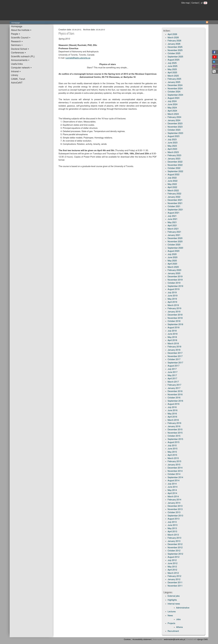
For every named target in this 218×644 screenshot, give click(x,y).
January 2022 (174, 197)
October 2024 (174, 92)
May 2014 (172, 490)
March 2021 (173, 229)
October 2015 (174, 436)
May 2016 (172, 414)
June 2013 (172, 525)
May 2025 (172, 69)
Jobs (178, 619)
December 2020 (175, 238)
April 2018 (172, 340)
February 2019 (174, 308)
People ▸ (16, 34)
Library (15, 75)
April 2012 (172, 570)
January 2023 (174, 159)
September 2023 (175, 133)
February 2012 (174, 576)
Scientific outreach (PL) (23, 57)
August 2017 (173, 366)
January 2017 (174, 388)
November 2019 (175, 280)
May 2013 (172, 528)
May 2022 (172, 184)
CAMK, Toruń (18, 79)
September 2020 (175, 248)
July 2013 (172, 522)
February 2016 (174, 423)
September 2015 (175, 439)
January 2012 (174, 579)
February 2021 (174, 232)
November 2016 (175, 395)
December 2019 (175, 277)
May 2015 (172, 452)
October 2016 (174, 398)
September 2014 (175, 477)
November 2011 (175, 586)
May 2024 (172, 108)
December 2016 (175, 391)
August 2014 (173, 481)
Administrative (183, 608)
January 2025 (174, 82)
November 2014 (175, 471)
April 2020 (172, 264)
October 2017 (174, 359)
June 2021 (172, 219)
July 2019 (172, 293)
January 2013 (174, 541)
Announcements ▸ (20, 60)
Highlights (172, 600)
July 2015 (172, 446)
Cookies (127, 639)
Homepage (17, 26)
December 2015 (175, 430)
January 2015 (174, 465)
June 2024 (172, 104)
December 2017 (175, 353)
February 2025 (174, 79)
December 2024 (175, 85)
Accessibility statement (142, 639)
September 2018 (175, 324)
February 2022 (174, 194)
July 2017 (172, 369)
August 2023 (173, 136)
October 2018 (174, 321)
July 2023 (172, 140)
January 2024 (174, 120)
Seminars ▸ (17, 45)
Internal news (174, 604)
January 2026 (174, 44)
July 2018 (172, 331)
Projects (171, 623)
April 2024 (172, 111)
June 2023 (172, 143)
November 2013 (175, 509)
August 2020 (173, 251)
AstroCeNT (17, 83)
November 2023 (175, 127)
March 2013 (173, 535)
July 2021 (172, 216)
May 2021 (172, 222)
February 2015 (174, 461)
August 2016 (173, 404)
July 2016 (172, 407)
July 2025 (172, 63)
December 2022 (175, 162)
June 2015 (172, 449)
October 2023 (174, 130)
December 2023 (175, 124)
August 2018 (173, 328)
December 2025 (175, 47)
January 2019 (174, 312)
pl (202, 3)
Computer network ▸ (22, 68)
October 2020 (174, 245)
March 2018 (173, 344)
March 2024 (173, 114)
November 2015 (175, 433)
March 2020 (173, 267)
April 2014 (172, 493)
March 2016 (173, 420)
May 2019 (172, 299)
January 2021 (174, 235)
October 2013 (174, 512)
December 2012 (175, 544)
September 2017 (175, 363)
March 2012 (173, 573)
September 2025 (175, 57)
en (205, 3)
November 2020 (175, 242)
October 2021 (174, 206)
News (170, 616)
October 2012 (174, 551)
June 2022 (172, 181)
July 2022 (172, 178)
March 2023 (173, 152)
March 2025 (173, 76)
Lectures (172, 612)
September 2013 (175, 516)
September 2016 (175, 401)
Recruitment (173, 631)
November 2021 (175, 203)
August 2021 (173, 213)
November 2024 (175, 89)
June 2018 (172, 334)
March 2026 (173, 38)
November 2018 (175, 318)
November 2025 (175, 50)
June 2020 (172, 257)
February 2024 (174, 117)
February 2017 (174, 385)
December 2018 (175, 315)
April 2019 (172, 302)
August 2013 (173, 519)
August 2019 (173, 289)
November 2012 (175, 548)
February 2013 (174, 538)
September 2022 (175, 171)
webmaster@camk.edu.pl (174, 639)
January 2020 (174, 273)
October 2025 (174, 53)
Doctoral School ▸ (20, 49)
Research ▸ (17, 42)
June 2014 (172, 487)
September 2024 (175, 95)
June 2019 (172, 296)
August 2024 (173, 98)
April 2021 (172, 226)
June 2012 (172, 563)
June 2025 (172, 66)
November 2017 (175, 356)
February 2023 (174, 155)
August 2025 (173, 60)
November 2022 (175, 165)
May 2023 (172, 146)
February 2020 (174, 270)
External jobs (174, 596)
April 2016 (172, 417)
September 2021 (175, 210)
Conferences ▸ (19, 53)
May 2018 (172, 337)
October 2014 (174, 474)
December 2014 (175, 468)
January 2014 (174, 503)
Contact (195, 3)
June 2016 (172, 410)
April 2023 (172, 149)
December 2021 (175, 200)
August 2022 (173, 175)
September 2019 (175, 286)
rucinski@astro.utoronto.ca (78, 58)
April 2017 (172, 379)
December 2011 (175, 583)
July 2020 (172, 254)
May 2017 (172, 375)
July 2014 (172, 484)
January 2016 (174, 426)
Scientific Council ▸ (21, 38)
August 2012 (173, 557)
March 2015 (173, 458)
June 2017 (172, 372)
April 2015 (172, 455)
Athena (179, 627)
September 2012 (175, 554)
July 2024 (172, 101)
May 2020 (172, 261)
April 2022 (172, 187)
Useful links (17, 64)
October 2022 (174, 168)
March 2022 (173, 191)
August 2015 (173, 442)
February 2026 (174, 41)
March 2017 (173, 382)
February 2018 (174, 347)
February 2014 (174, 500)
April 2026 (172, 34)
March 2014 (173, 497)
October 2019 (174, 283)
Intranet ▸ (16, 72)
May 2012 (172, 567)
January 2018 (174, 350)
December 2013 (175, 506)
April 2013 (172, 532)
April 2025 (172, 73)
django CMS (202, 639)
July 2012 (172, 560)
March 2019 (173, 305)
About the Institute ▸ (21, 30)
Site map (185, 3)
